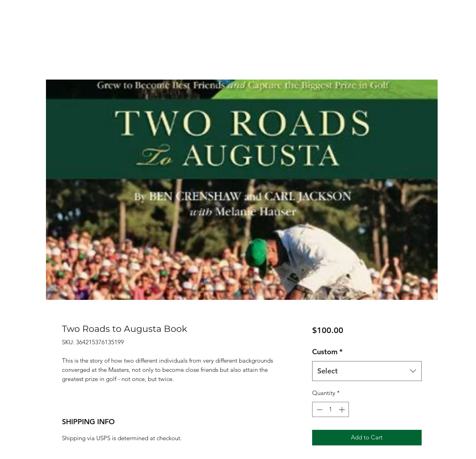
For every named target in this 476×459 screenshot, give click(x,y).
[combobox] (367, 371)
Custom (327, 352)
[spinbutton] (331, 410)
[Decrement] (319, 410)
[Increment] (343, 410)
